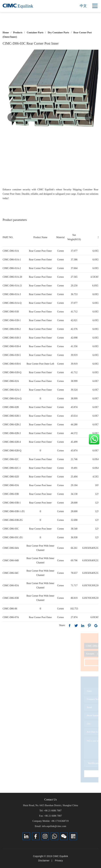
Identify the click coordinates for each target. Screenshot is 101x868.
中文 (83, 6)
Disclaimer (44, 861)
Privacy (59, 861)
